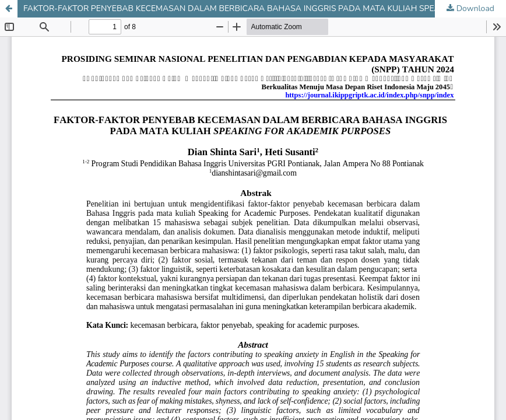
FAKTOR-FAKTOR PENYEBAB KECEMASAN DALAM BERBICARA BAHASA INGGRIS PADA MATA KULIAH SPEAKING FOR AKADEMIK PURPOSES (265, 8)
